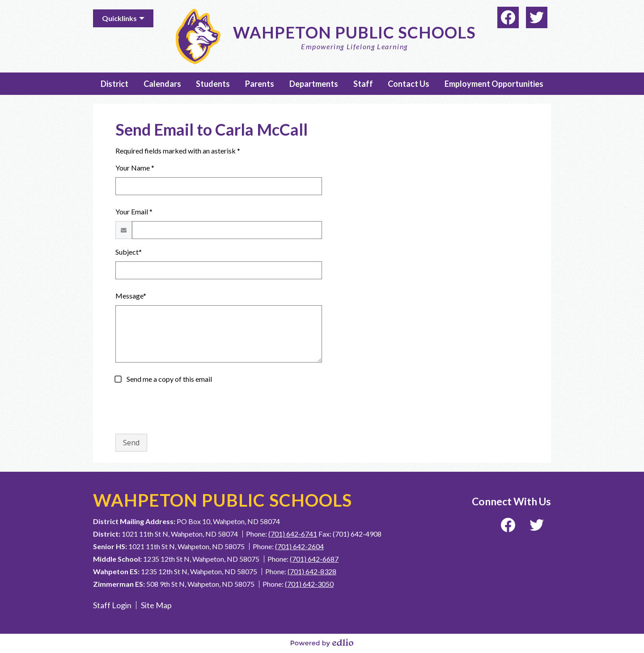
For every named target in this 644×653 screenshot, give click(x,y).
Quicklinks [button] (119, 18)
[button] (114, 84)
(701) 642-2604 (299, 546)
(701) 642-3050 (309, 584)
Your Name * (135, 168)
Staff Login (112, 605)
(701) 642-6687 (314, 559)
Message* (131, 296)
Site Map (156, 605)
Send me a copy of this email (169, 379)
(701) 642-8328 (312, 571)
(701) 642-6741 (293, 534)
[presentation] (183, 409)
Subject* (129, 252)
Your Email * (134, 211)
